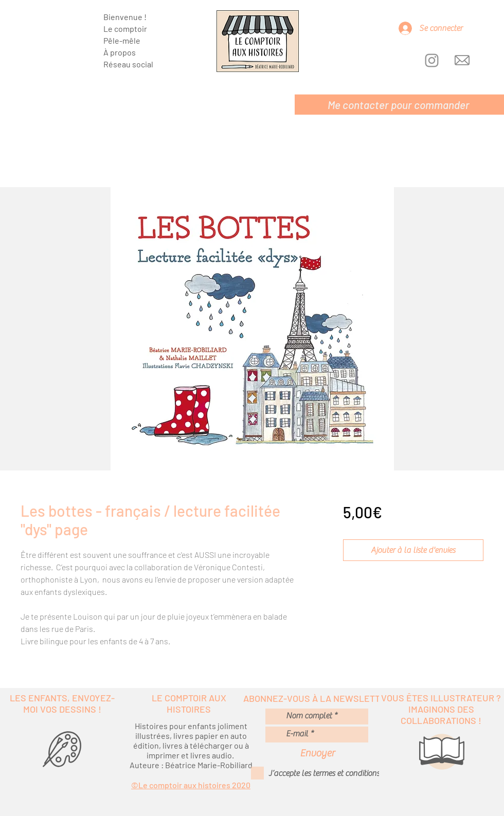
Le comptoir (125, 29)
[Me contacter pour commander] (399, 104)
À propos (120, 52)
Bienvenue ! (125, 17)
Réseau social (128, 64)
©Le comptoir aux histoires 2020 (191, 785)
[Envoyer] (317, 753)
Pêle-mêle (122, 40)
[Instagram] (432, 60)
